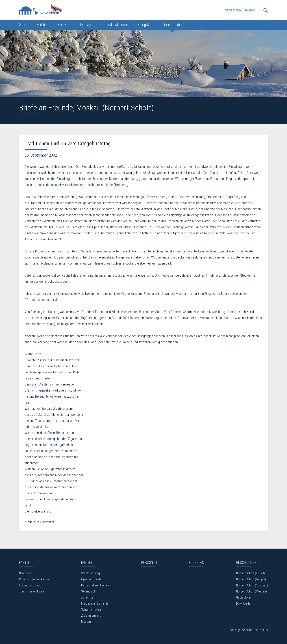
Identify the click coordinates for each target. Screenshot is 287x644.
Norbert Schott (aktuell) (250, 573)
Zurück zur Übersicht (39, 522)
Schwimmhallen (91, 610)
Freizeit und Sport (30, 585)
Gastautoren (244, 597)
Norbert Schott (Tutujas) (251, 579)
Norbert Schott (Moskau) (251, 591)
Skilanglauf (88, 591)
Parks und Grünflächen (95, 585)
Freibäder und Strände (95, 603)
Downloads (243, 603)
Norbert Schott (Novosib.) (252, 585)
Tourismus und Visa (32, 591)
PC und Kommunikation (34, 579)
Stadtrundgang (90, 573)
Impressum (261, 630)
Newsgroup (26, 573)
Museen (86, 622)
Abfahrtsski (88, 597)
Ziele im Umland (91, 616)
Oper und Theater (92, 579)
